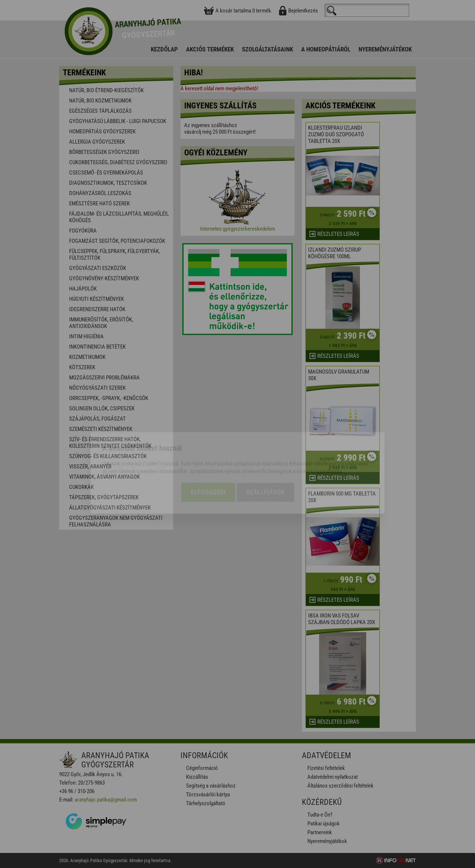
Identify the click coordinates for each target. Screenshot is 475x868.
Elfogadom (208, 453)
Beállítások (265, 453)
